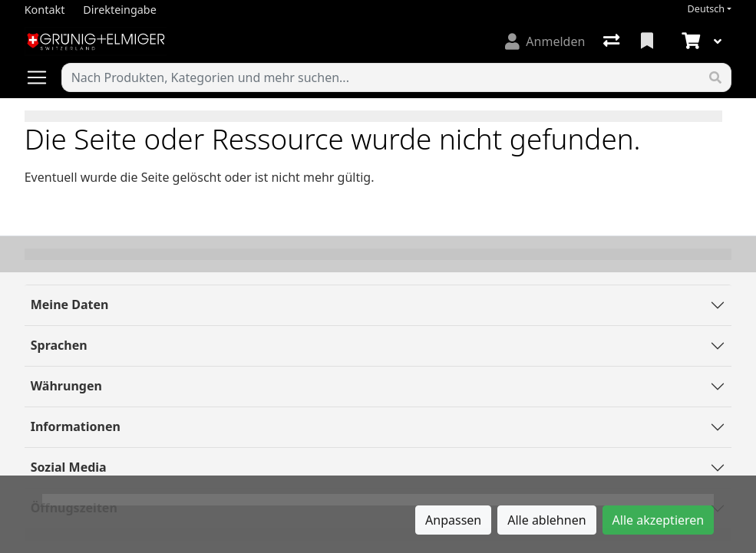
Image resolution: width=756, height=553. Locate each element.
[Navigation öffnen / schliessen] (43, 77)
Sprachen (59, 345)
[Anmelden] (545, 41)
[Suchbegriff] (381, 77)
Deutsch (706, 9)
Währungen (66, 386)
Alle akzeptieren (659, 520)
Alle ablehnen (546, 520)
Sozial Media (69, 467)
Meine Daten (70, 304)
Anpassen (453, 520)
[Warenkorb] (689, 41)
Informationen (76, 426)
